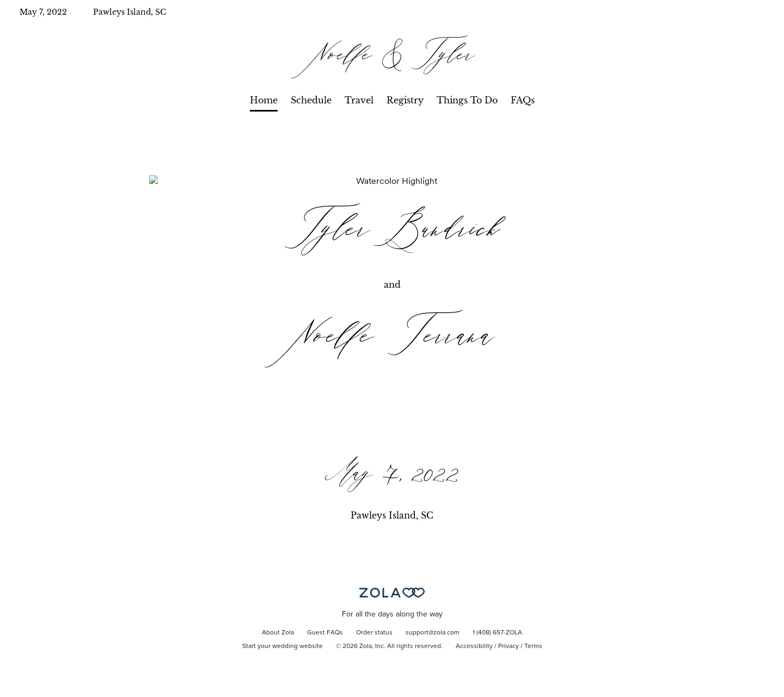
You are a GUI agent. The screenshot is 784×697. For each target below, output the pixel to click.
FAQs (523, 100)
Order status (374, 633)
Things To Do (467, 100)
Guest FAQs (325, 633)
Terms (533, 646)
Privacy (509, 646)
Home (264, 100)
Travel (359, 100)
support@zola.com (433, 633)
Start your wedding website (283, 646)
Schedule (311, 100)
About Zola (278, 633)
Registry (405, 100)
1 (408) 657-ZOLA (497, 633)
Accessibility (474, 646)
